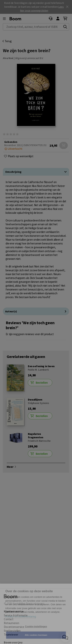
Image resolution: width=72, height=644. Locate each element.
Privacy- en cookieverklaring (21, 616)
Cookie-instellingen (36, 627)
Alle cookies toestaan (36, 635)
